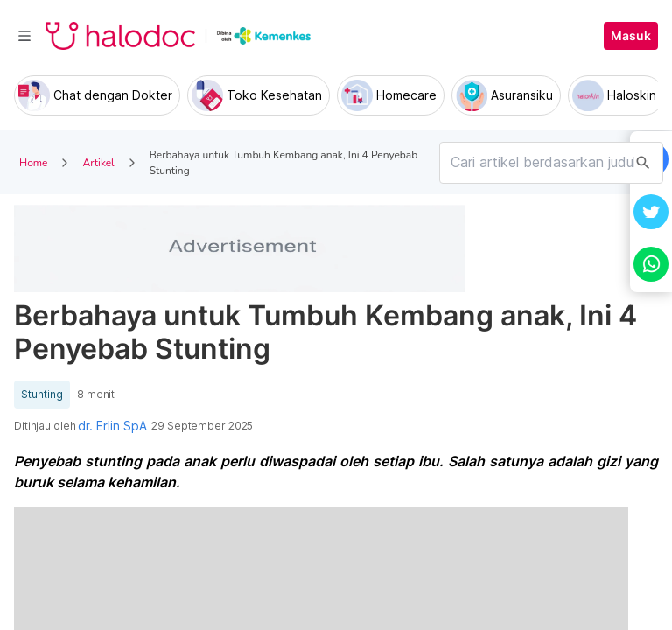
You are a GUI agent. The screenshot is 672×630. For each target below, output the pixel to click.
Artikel (98, 163)
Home (33, 163)
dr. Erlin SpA (112, 426)
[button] (651, 212)
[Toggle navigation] (24, 36)
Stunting (42, 395)
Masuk (631, 36)
